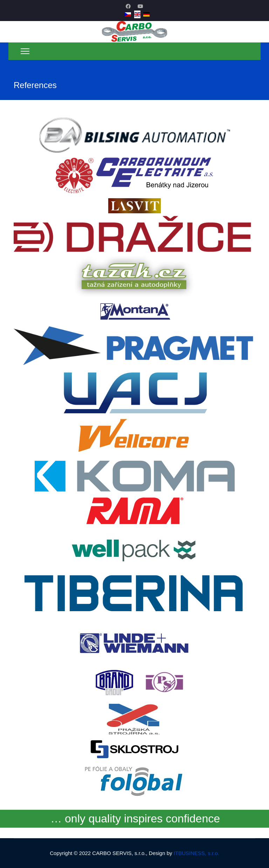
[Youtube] (140, 6)
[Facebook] (128, 6)
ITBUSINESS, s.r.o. (196, 853)
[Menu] (25, 51)
